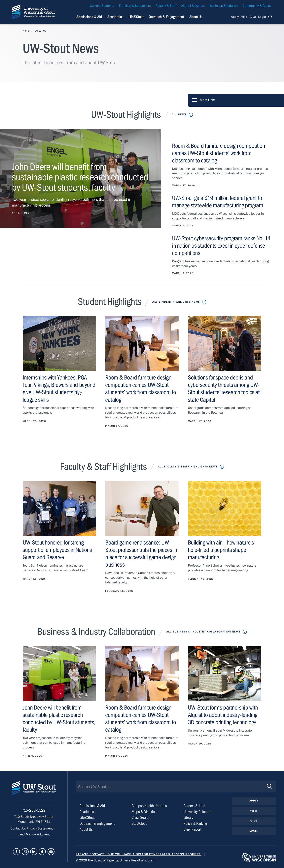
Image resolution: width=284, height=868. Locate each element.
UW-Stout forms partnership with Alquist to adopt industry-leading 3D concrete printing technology (223, 715)
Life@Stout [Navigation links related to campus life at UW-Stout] (136, 17)
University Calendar (197, 812)
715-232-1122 (34, 810)
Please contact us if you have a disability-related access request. (139, 854)
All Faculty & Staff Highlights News (188, 467)
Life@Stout (87, 817)
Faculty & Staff (166, 6)
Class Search (141, 817)
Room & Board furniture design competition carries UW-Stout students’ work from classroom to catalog (218, 153)
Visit (244, 17)
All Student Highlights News (176, 302)
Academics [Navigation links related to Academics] (115, 17)
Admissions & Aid (92, 806)
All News (179, 115)
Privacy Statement (40, 828)
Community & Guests (258, 6)
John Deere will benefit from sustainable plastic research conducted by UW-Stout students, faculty (59, 719)
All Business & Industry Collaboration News (203, 632)
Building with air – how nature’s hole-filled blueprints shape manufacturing (221, 550)
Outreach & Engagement (97, 823)
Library (188, 817)
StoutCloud (140, 823)
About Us (196, 17)
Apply (235, 17)
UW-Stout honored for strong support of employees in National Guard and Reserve (58, 550)
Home (26, 31)
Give (253, 17)
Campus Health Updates (149, 806)
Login (262, 17)
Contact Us (19, 828)
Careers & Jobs (194, 806)
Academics (88, 812)
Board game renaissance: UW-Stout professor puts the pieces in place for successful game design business (141, 554)
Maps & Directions (145, 812)
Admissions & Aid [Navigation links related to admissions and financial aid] (89, 17)
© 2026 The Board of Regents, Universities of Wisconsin (115, 860)
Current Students (102, 6)
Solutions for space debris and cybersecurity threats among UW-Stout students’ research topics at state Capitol (224, 389)
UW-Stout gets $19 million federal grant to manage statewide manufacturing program (218, 202)
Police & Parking (195, 823)
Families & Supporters (135, 6)
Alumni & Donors (193, 6)
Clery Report (192, 829)
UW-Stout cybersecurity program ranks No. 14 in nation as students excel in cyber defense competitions (221, 246)
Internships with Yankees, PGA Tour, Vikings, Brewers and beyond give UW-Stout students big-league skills (59, 389)
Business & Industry (224, 6)
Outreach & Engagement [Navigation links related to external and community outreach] (166, 17)
